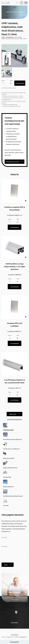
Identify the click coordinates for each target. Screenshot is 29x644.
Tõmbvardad (7, 477)
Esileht (3, 37)
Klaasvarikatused (8, 487)
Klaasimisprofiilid (9, 458)
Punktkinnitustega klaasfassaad (13, 496)
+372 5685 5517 (15, 598)
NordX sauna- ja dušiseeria (11, 449)
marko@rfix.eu (15, 600)
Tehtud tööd (14, 414)
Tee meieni (14, 622)
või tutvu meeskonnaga (14, 419)
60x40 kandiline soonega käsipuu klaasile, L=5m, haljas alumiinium (14, 266)
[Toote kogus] (5, 83)
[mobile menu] (26, 3)
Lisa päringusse (20, 83)
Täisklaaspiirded (10, 37)
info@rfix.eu (23, 637)
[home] (6, 3)
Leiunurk (6, 505)
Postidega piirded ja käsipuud (12, 439)
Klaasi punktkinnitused (10, 468)
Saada (8, 565)
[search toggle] (17, 3)
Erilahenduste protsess (14, 162)
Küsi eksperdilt (15, 642)
